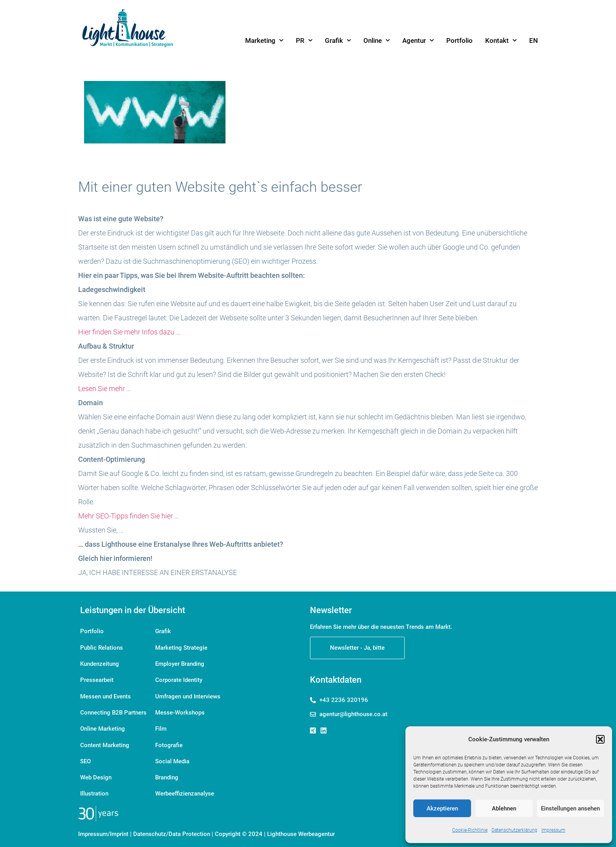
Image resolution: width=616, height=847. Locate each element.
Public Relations (102, 647)
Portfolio (459, 40)
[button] (600, 739)
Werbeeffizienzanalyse (185, 788)
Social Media (172, 757)
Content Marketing (105, 741)
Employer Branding (180, 663)
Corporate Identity (179, 678)
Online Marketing (103, 726)
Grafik (338, 40)
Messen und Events (105, 694)
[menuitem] (533, 40)
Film (161, 726)
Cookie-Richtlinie (470, 830)
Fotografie (169, 741)
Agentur (418, 40)
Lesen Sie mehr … (105, 389)
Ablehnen (504, 808)
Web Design (96, 773)
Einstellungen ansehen (570, 808)
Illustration (94, 788)
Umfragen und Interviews (188, 694)
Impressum (553, 830)
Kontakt (501, 40)
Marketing (264, 40)
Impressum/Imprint (103, 828)
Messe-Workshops (180, 710)
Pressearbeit (97, 678)
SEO (85, 757)
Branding (167, 773)
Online (377, 40)
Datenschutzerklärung (514, 830)
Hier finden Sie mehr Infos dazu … (129, 332)
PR (304, 40)
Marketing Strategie (181, 647)
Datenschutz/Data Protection (172, 828)
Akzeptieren (442, 808)
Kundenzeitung (100, 663)
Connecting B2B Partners (113, 710)
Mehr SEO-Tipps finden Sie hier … (129, 516)
